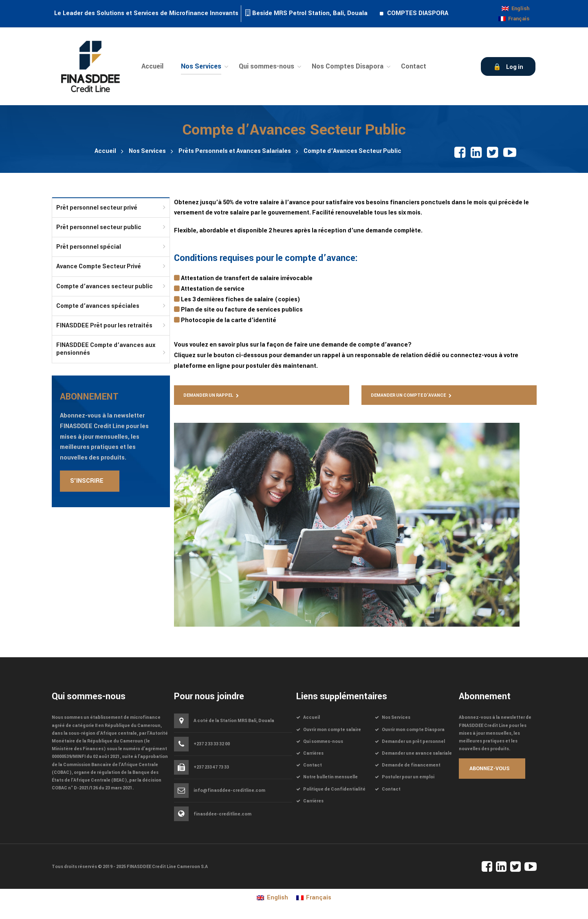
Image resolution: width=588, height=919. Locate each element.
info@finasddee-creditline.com (229, 791)
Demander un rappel (208, 395)
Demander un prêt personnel (413, 741)
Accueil (105, 151)
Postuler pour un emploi (408, 777)
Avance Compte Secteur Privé (99, 266)
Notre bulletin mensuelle (330, 777)
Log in (515, 67)
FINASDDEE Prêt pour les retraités (104, 326)
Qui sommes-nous (323, 741)
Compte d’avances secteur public (105, 286)
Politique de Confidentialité (334, 789)
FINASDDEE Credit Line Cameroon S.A (167, 867)
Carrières (313, 753)
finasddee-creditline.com (222, 814)
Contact (313, 765)
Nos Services (147, 151)
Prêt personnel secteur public (99, 227)
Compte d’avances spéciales (98, 306)
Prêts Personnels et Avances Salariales (235, 151)
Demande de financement (411, 765)
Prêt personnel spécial (89, 247)
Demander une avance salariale (417, 753)
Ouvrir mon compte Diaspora (413, 730)
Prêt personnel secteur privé (97, 208)
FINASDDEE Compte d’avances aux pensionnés (106, 349)
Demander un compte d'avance (408, 395)
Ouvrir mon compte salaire (332, 730)
